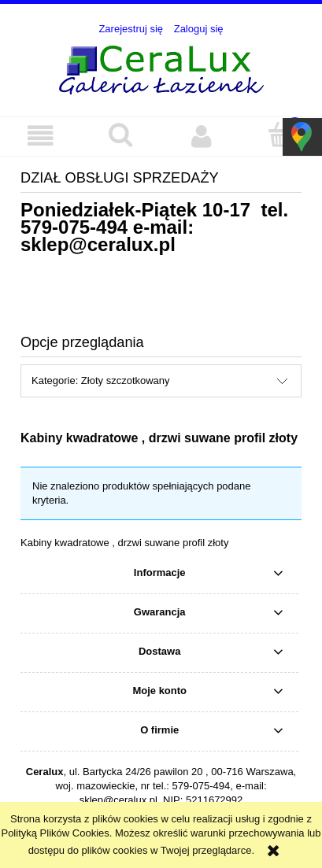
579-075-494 (74, 227)
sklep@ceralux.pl (98, 244)
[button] (40, 136)
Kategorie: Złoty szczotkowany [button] (101, 380)
